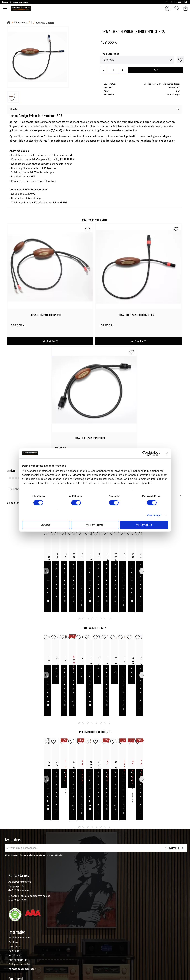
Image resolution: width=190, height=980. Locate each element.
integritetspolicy (56, 803)
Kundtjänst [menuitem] (15, 903)
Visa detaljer (154, 515)
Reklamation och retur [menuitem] (22, 916)
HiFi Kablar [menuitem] (15, 954)
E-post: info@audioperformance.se (29, 844)
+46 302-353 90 (18, 848)
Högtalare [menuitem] (14, 941)
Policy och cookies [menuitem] (19, 912)
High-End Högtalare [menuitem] (20, 946)
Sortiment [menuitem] (16, 926)
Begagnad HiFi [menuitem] (17, 963)
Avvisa (46, 525)
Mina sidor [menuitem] (15, 894)
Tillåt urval (95, 525)
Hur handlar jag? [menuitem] (18, 908)
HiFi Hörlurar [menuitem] (16, 950)
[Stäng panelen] (167, 453)
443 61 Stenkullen (19, 838)
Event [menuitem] (12, 972)
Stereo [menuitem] (13, 968)
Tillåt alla (144, 525)
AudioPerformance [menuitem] (20, 885)
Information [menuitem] (17, 879)
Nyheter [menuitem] (13, 932)
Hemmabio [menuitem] (15, 959)
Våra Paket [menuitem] (15, 937)
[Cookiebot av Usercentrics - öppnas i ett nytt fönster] (145, 453)
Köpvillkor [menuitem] (15, 899)
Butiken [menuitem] (13, 890)
